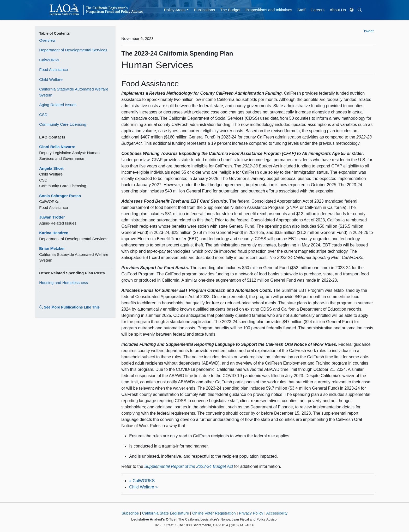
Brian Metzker (52, 248)
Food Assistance (53, 69)
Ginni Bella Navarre (57, 147)
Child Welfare (51, 79)
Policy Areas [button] (175, 10)
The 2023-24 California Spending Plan (177, 53)
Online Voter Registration (214, 513)
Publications (204, 10)
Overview (47, 40)
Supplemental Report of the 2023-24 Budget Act (189, 466)
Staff (301, 10)
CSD (43, 115)
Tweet (369, 31)
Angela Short (51, 168)
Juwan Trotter (52, 217)
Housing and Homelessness (64, 283)
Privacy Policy (251, 513)
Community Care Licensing (63, 124)
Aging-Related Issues (58, 105)
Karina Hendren (54, 233)
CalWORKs (49, 60)
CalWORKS (142, 481)
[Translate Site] (352, 10)
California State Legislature (166, 513)
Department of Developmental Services (73, 50)
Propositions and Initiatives (269, 10)
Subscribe (130, 513)
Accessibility (277, 513)
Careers (318, 10)
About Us (338, 10)
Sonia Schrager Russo (60, 196)
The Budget (230, 10)
